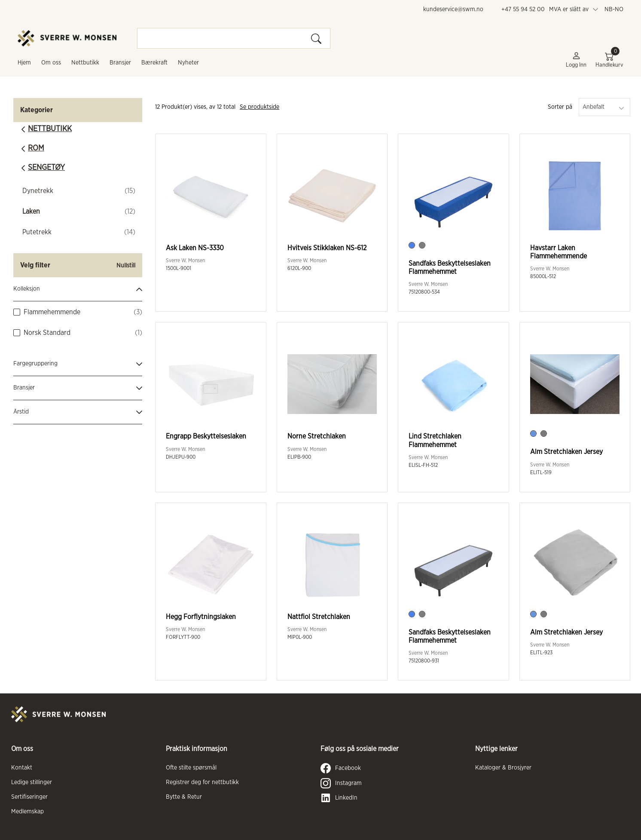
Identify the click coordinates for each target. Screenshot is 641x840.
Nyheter (188, 63)
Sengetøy (46, 168)
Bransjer (120, 63)
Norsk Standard (47, 333)
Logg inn (576, 60)
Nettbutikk (85, 63)
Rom (36, 148)
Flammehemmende (52, 312)
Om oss (51, 63)
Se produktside (259, 107)
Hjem (24, 63)
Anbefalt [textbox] (594, 107)
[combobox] (604, 107)
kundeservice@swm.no (453, 9)
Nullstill (126, 266)
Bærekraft (154, 63)
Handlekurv (609, 60)
